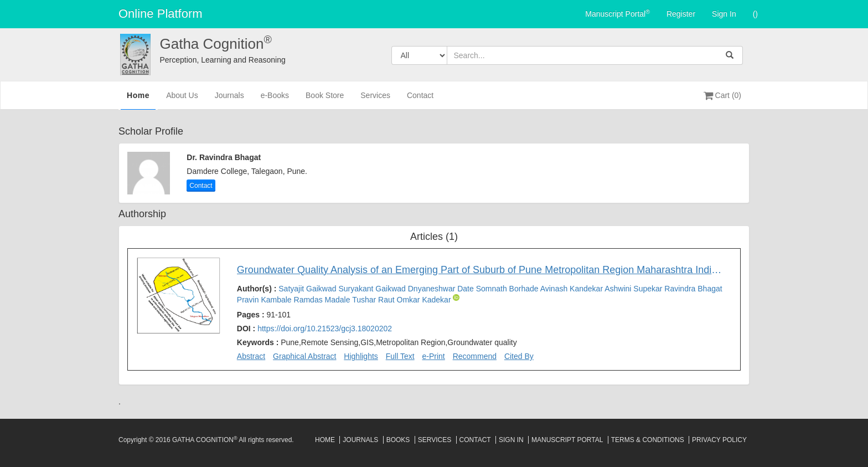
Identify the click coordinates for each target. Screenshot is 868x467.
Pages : (264, 315)
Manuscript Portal (618, 13)
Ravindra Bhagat (693, 289)
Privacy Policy (719, 440)
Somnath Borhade (508, 289)
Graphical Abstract (304, 356)
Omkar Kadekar (425, 300)
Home (138, 99)
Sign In (724, 14)
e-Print (434, 356)
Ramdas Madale (323, 300)
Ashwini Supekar (634, 289)
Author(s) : (480, 294)
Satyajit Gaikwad (308, 289)
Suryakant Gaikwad (373, 289)
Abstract (251, 356)
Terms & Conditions (648, 440)
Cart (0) (722, 95)
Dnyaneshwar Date (442, 289)
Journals (229, 100)
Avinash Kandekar (573, 289)
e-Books (275, 100)
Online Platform (161, 14)
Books (398, 440)
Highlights (361, 356)
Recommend (475, 356)
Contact (420, 100)
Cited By (519, 356)
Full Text (400, 356)
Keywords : (377, 342)
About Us (182, 100)
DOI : (314, 329)
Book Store (325, 100)
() (755, 14)
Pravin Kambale (265, 300)
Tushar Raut (374, 300)
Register (681, 14)
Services (375, 100)
